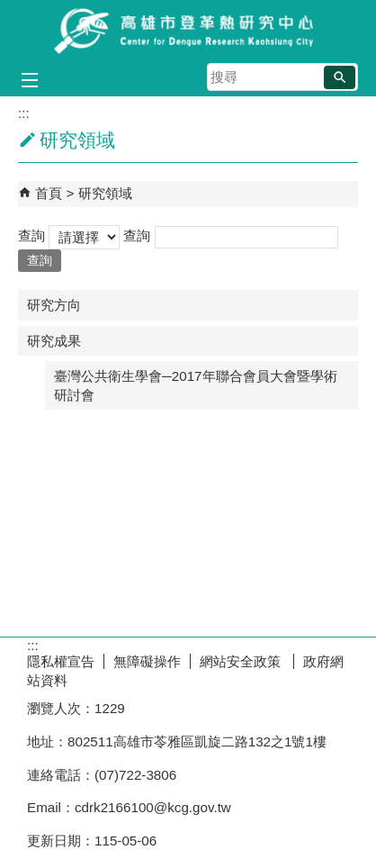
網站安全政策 (242, 661)
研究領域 (105, 193)
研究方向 (54, 305)
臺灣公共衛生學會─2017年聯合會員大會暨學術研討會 (196, 385)
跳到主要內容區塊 (9, 9)
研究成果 (54, 341)
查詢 (31, 235)
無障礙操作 (147, 661)
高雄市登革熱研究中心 (188, 30)
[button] (340, 77)
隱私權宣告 (61, 661)
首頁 (49, 193)
